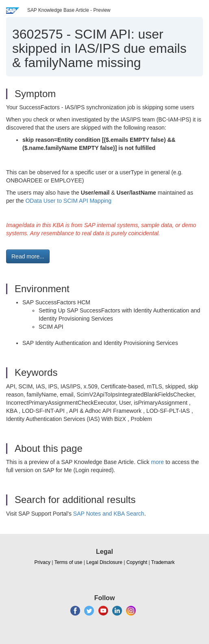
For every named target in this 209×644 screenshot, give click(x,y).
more (157, 462)
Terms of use (69, 562)
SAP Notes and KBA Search (109, 514)
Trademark (163, 562)
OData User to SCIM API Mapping (68, 201)
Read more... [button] (28, 256)
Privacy (42, 562)
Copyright (137, 562)
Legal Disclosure (104, 562)
